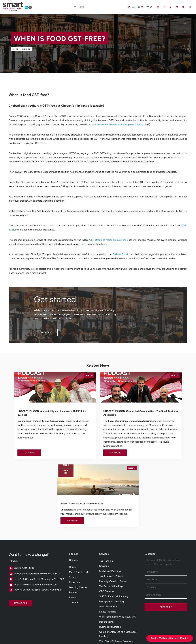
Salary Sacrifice (108, 604)
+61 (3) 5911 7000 (135, 6)
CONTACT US (40, 331)
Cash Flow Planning (110, 524)
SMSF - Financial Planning (114, 549)
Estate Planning (108, 564)
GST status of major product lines (108, 240)
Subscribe (166, 560)
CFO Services (107, 544)
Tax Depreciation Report (112, 539)
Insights (26, 49)
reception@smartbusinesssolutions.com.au (37, 526)
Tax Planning (106, 513)
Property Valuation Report (113, 534)
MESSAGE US (15, 554)
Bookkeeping (106, 574)
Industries (74, 535)
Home (16, 49)
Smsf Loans (106, 599)
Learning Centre (78, 540)
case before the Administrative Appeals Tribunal (117, 124)
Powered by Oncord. (71, 635)
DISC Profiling (107, 614)
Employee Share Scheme (113, 609)
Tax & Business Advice (111, 529)
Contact (74, 555)
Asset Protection (108, 559)
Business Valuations (110, 579)
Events (73, 550)
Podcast (73, 545)
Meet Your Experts (79, 525)
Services (74, 530)
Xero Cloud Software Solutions (116, 594)
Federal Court (120, 254)
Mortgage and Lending (111, 554)
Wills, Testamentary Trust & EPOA (117, 569)
